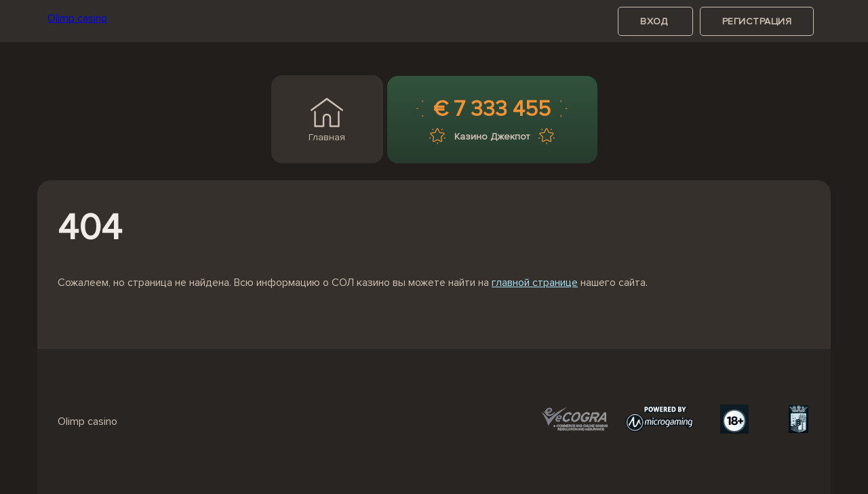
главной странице (535, 283)
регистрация (757, 21)
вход (655, 21)
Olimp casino (77, 18)
